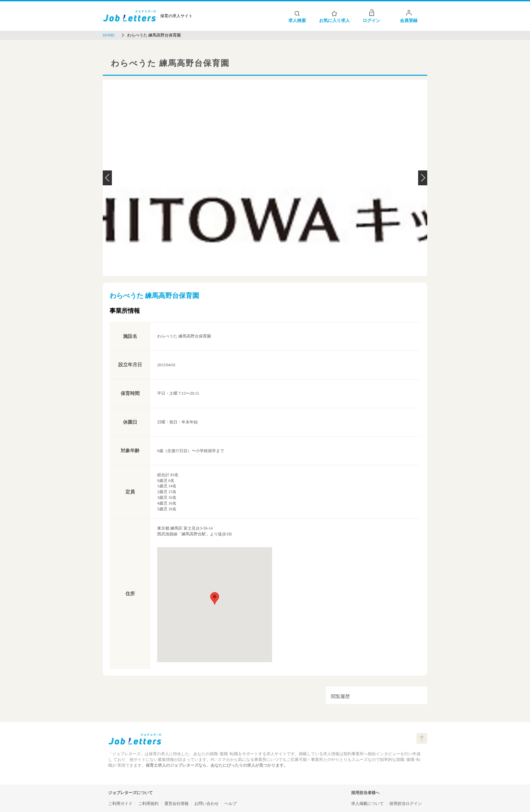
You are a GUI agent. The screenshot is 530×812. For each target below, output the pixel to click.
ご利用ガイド (120, 804)
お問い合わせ (207, 804)
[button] (215, 598)
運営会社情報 (176, 804)
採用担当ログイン (406, 804)
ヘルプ (231, 804)
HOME (109, 35)
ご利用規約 (148, 804)
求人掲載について (367, 804)
